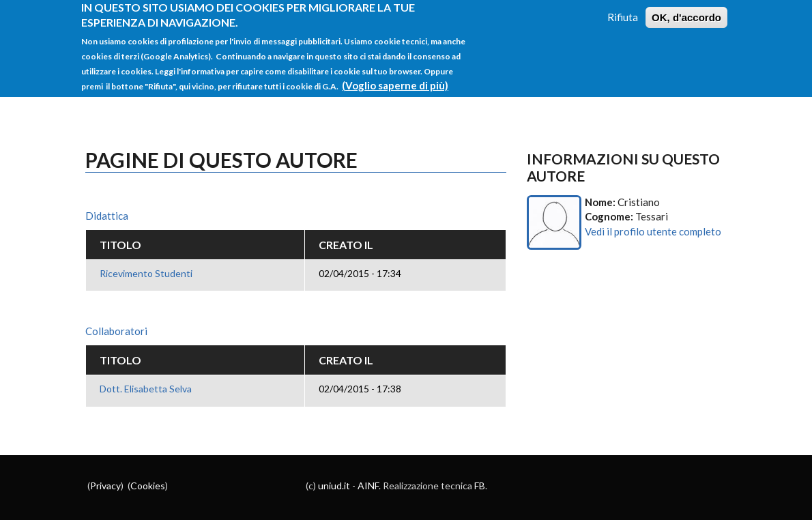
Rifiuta (623, 10)
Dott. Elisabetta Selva (146, 389)
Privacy (105, 486)
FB (480, 486)
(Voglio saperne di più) (395, 78)
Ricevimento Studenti (146, 273)
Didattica (107, 216)
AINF (368, 486)
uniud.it (334, 486)
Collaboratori (116, 331)
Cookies (148, 486)
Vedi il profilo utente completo (653, 231)
